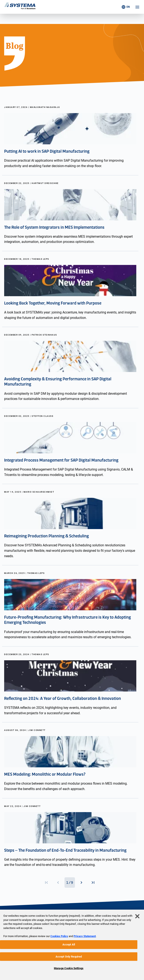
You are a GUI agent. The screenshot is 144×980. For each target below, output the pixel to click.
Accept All (69, 944)
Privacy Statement (85, 936)
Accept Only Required (69, 957)
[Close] (137, 916)
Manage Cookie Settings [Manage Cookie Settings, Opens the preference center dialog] (69, 968)
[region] (72, 945)
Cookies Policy (59, 936)
